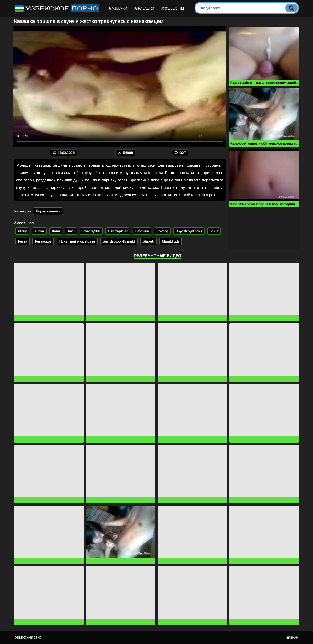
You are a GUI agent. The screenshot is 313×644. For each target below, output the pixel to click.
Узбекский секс (28, 638)
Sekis (214, 231)
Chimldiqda (171, 241)
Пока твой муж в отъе (77, 241)
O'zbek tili (172, 8)
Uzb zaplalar (118, 231)
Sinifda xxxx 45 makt (119, 241)
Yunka (39, 231)
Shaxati (148, 241)
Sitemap (292, 638)
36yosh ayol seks (189, 231)
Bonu (56, 231)
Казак (23, 241)
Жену (22, 231)
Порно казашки (48, 211)
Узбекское (57, 8)
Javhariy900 (91, 231)
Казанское (43, 241)
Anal (71, 231)
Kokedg (162, 231)
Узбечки (118, 8)
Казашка (142, 231)
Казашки (144, 8)
